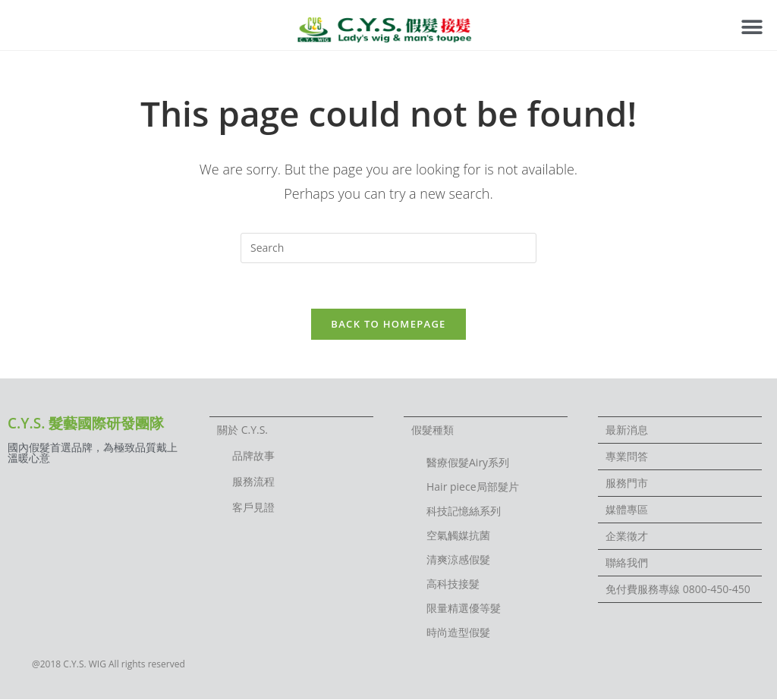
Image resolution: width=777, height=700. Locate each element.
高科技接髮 (453, 584)
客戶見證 (253, 508)
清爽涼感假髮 (458, 560)
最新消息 (627, 430)
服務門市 (627, 483)
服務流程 (253, 482)
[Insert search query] (388, 248)
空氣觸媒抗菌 (458, 536)
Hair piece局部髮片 (473, 487)
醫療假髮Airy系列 (468, 463)
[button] (752, 27)
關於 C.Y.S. (242, 430)
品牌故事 (253, 456)
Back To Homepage (388, 325)
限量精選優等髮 (464, 609)
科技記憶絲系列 (464, 512)
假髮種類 (433, 430)
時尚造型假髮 (458, 633)
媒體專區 (627, 510)
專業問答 (627, 457)
